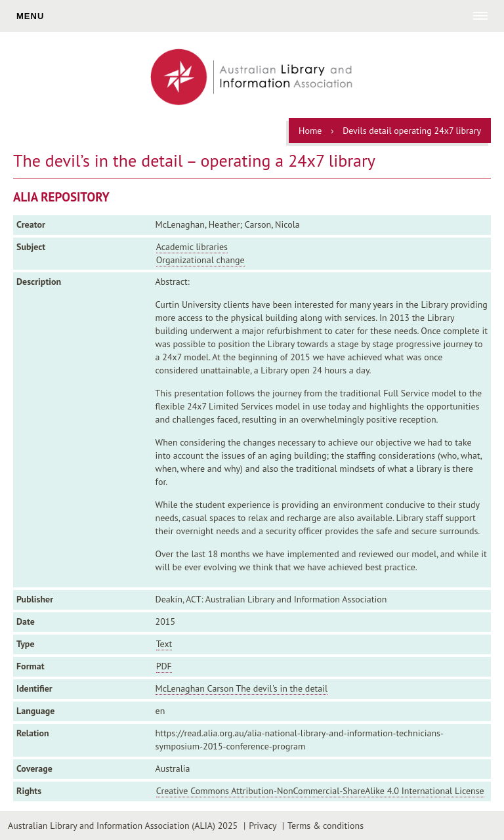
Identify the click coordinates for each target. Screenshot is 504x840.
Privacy (262, 826)
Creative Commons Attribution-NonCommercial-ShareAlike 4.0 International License (320, 791)
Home (310, 131)
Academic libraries (192, 247)
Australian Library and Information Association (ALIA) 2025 (123, 826)
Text (164, 644)
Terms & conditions (325, 826)
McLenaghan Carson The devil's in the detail (241, 688)
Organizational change (200, 260)
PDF (164, 666)
